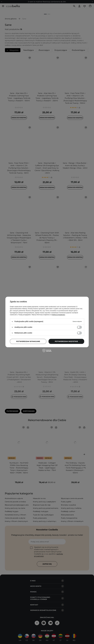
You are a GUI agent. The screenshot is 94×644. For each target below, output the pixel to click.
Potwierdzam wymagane (28, 341)
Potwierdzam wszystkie (66, 341)
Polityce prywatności (58, 315)
